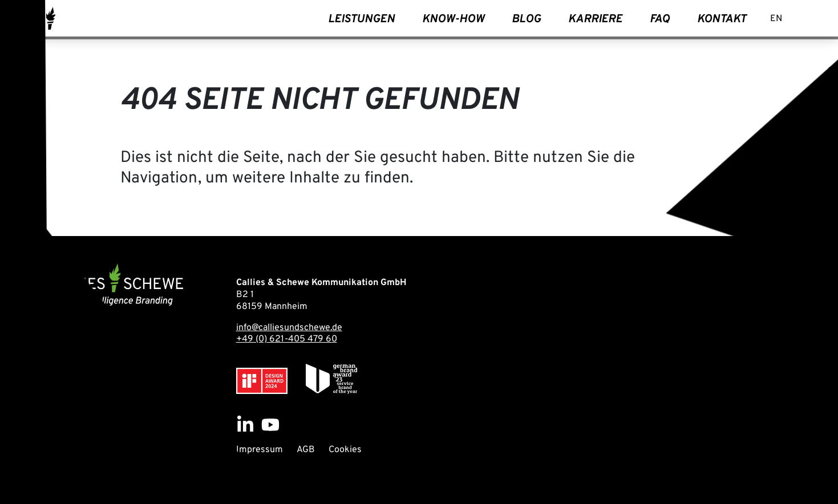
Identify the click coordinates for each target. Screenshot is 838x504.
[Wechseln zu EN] (776, 20)
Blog (526, 19)
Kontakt (722, 19)
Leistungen (361, 19)
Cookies (345, 450)
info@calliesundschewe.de (289, 328)
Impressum (260, 450)
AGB (306, 450)
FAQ (660, 19)
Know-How (453, 19)
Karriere (595, 19)
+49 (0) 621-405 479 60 (287, 339)
